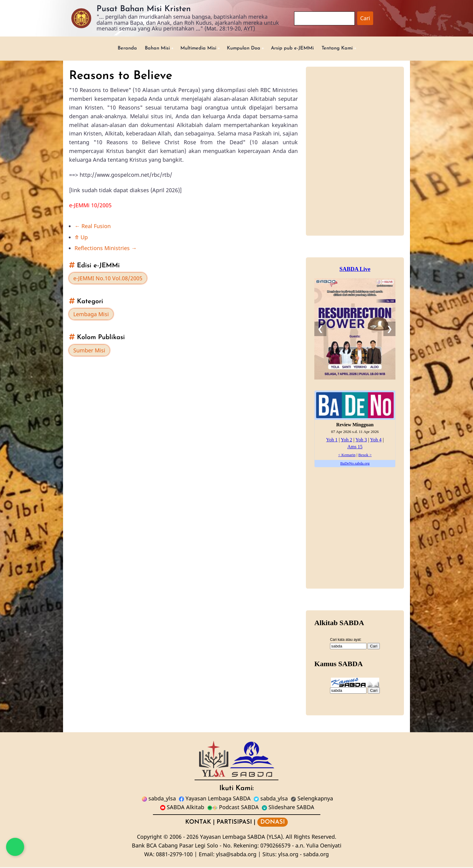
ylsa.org (288, 855)
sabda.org (316, 855)
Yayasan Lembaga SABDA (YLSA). (242, 838)
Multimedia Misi (194, 49)
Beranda (115, 49)
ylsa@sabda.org (236, 855)
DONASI (273, 823)
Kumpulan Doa (244, 49)
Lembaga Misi (91, 315)
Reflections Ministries (106, 249)
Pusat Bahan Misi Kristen (144, 9)
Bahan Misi (148, 49)
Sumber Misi (89, 351)
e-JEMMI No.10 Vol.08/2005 (108, 279)
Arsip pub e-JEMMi (298, 49)
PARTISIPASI (234, 823)
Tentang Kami (348, 49)
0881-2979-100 (174, 855)
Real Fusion (93, 227)
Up (81, 238)
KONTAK (198, 823)
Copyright (149, 838)
